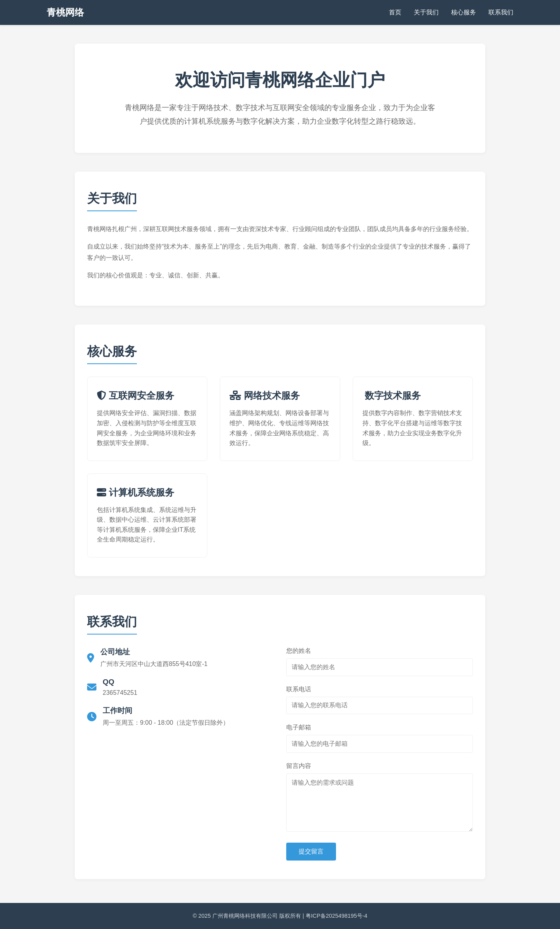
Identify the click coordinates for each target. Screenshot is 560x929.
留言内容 (299, 766)
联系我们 (501, 12)
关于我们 (426, 12)
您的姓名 (299, 651)
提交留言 (311, 851)
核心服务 (464, 12)
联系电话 (299, 689)
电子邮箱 (299, 727)
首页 (395, 12)
